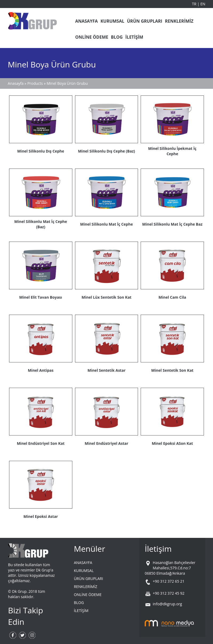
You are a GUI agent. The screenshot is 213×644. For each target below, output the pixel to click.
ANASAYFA (87, 21)
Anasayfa (16, 83)
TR (195, 4)
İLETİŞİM (134, 37)
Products (35, 83)
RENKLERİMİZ (179, 21)
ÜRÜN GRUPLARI (145, 21)
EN (203, 4)
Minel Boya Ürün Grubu (67, 83)
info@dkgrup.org (167, 604)
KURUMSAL (112, 21)
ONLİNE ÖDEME (92, 37)
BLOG (117, 37)
